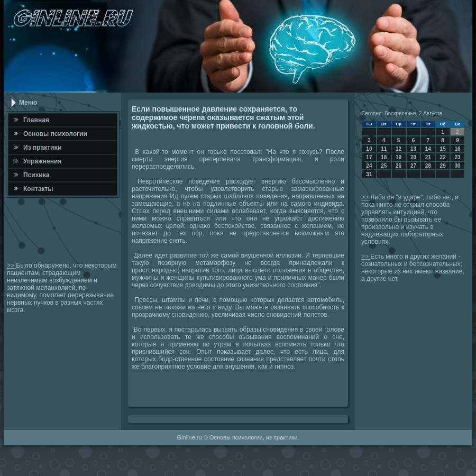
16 (457, 149)
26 (399, 166)
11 (384, 149)
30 (457, 166)
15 (443, 149)
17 (369, 157)
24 (369, 166)
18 (384, 157)
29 (443, 166)
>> (11, 266)
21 (428, 157)
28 (428, 166)
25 (384, 166)
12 (399, 149)
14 (428, 149)
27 (413, 166)
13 (413, 149)
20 (413, 157)
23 (457, 157)
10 (369, 149)
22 (443, 157)
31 (369, 174)
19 (399, 157)
